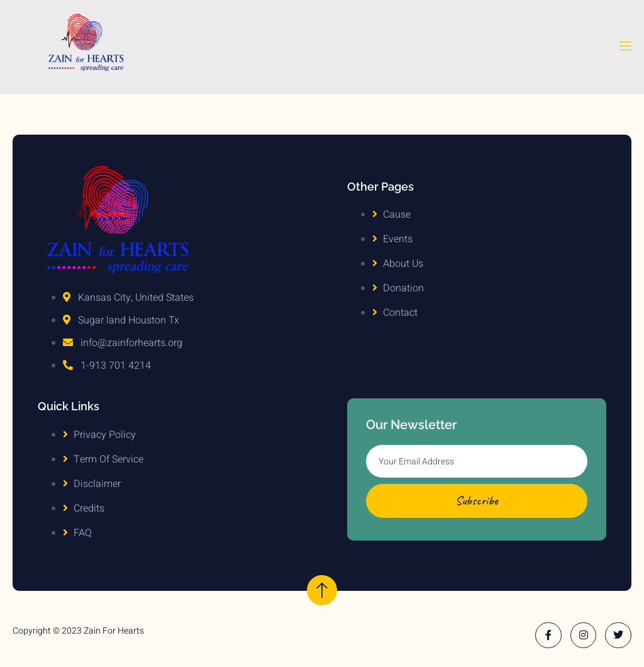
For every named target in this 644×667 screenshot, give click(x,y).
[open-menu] (625, 49)
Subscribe (477, 501)
